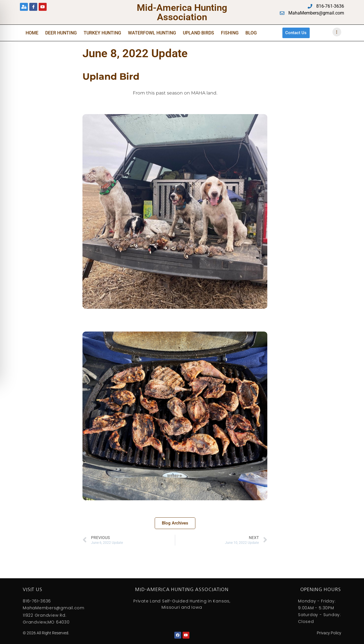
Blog (251, 33)
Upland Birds (198, 33)
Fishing (230, 33)
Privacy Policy (329, 633)
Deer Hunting (61, 33)
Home (32, 33)
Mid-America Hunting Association (182, 12)
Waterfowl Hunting (152, 33)
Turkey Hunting (102, 33)
